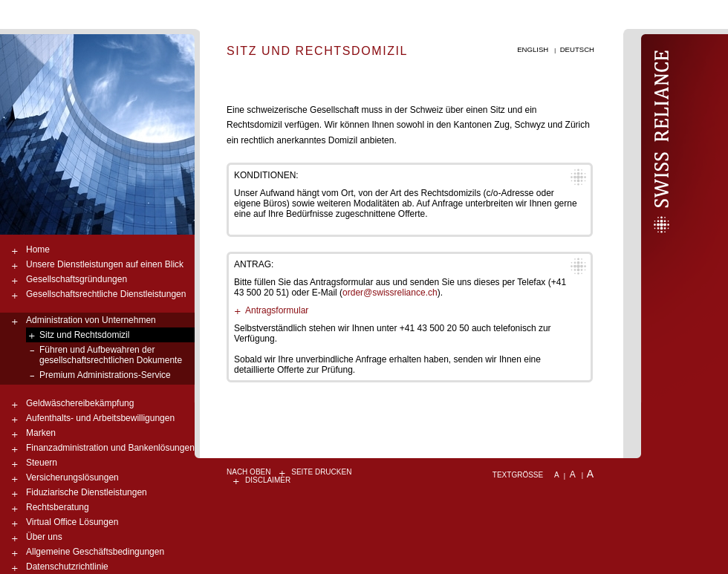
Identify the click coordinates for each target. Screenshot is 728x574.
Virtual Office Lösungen (72, 522)
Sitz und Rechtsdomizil (84, 335)
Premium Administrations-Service (105, 375)
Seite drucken (321, 472)
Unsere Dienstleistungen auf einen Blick (105, 264)
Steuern (42, 463)
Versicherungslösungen (72, 477)
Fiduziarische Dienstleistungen (87, 492)
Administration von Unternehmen (91, 320)
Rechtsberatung (58, 507)
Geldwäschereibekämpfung (80, 403)
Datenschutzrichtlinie (67, 567)
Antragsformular (277, 310)
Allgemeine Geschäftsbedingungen (95, 552)
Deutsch (577, 49)
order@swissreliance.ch (390, 293)
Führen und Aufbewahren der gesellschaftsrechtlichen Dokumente (111, 355)
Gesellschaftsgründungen (77, 279)
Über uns (44, 537)
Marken (41, 433)
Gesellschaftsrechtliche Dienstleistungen (106, 294)
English (533, 49)
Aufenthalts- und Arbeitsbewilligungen (100, 418)
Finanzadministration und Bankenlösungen (110, 448)
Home (38, 250)
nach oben (248, 472)
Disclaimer (268, 480)
